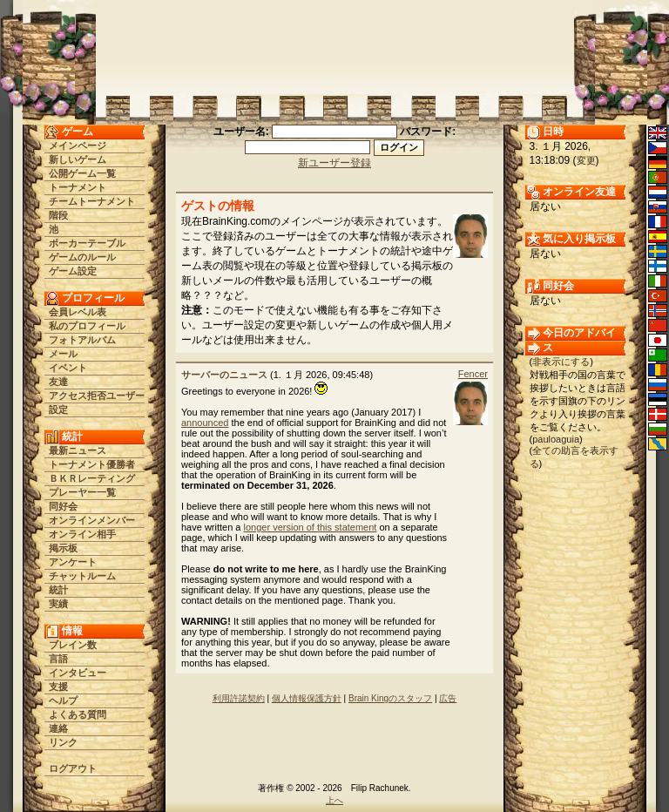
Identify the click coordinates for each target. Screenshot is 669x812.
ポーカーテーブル (87, 243)
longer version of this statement (311, 527)
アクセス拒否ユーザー (97, 396)
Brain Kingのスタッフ (390, 698)
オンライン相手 (82, 534)
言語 (58, 659)
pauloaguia (556, 439)
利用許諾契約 (239, 698)
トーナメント (78, 187)
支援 (58, 687)
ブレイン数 (73, 645)
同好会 (63, 506)
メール (63, 354)
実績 (58, 604)
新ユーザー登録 (334, 163)
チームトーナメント (92, 201)
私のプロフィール (87, 326)
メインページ (78, 145)
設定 (58, 409)
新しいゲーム (78, 159)
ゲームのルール (82, 257)
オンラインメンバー (92, 520)
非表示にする (561, 362)
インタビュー (78, 673)
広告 (448, 698)
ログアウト (73, 768)
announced (205, 423)
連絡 (58, 728)
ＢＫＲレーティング (92, 478)
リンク (63, 742)
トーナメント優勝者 (92, 464)
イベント (68, 368)
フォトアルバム (82, 340)
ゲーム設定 (73, 271)
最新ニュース (78, 450)
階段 (58, 215)
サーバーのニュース (224, 375)
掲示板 (63, 548)
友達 (58, 382)
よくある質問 (78, 714)
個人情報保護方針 (307, 698)
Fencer (473, 374)
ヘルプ (63, 700)
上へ (334, 800)
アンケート (73, 562)
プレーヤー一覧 (82, 492)
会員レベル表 (78, 312)
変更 (586, 160)
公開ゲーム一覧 (82, 173)
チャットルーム (82, 576)
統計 (58, 590)
